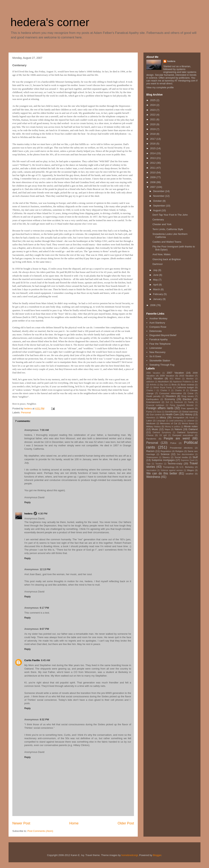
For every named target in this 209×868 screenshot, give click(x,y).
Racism (150, 451)
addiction (150, 382)
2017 (153, 139)
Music (155, 429)
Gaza (159, 412)
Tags (148, 464)
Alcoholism (163, 381)
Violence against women (172, 470)
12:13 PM (45, 569)
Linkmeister (156, 348)
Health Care (172, 414)
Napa (167, 429)
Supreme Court (188, 460)
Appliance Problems (182, 382)
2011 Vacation (155, 378)
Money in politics (173, 427)
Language (161, 421)
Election (187, 399)
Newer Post (21, 823)
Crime (190, 393)
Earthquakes (153, 399)
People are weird (177, 438)
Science (165, 454)
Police (173, 443)
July (156, 270)
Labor (149, 420)
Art (196, 381)
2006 (153, 305)
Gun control (156, 414)
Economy (170, 399)
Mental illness (188, 424)
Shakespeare (152, 457)
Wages (190, 470)
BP (148, 388)
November (159, 196)
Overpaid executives (183, 435)
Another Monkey (158, 318)
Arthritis (153, 385)
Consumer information (171, 393)
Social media (181, 457)
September (160, 206)
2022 (153, 115)
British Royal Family (163, 388)
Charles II (165, 390)
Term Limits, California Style (168, 229)
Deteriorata (155, 331)
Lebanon (191, 421)
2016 (153, 144)
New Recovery (157, 352)
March (157, 289)
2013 (153, 158)
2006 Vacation (153, 373)
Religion (179, 451)
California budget (185, 387)
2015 (153, 148)
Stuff (195, 457)
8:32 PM (44, 719)
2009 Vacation (167, 376)
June (156, 275)
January (158, 299)
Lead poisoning (176, 421)
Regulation (166, 451)
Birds (174, 385)
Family (191, 402)
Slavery (166, 457)
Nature (178, 429)
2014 (153, 153)
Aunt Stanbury (157, 323)
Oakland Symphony (162, 432)
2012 (153, 163)
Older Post (126, 823)
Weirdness (153, 477)
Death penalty (153, 396)
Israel (192, 418)
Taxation (159, 464)
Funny (149, 412)
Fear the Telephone (160, 344)
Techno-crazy (175, 463)
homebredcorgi (130, 855)
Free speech (187, 408)
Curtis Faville (32, 660)
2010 (153, 173)
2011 (153, 168)
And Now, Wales (161, 254)
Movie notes (191, 426)
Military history (154, 426)
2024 (153, 105)
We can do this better (162, 473)
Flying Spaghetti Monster (182, 405)
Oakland (193, 429)
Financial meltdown (155, 405)
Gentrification (171, 412)
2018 (153, 134)
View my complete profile (160, 87)
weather (190, 474)
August (157, 210)
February (158, 294)
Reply (27, 502)
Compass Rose (158, 327)
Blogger (157, 855)
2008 (153, 182)
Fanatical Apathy (158, 339)
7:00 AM (44, 430)
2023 (153, 110)
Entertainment (153, 402)
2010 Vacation (186, 376)
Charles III (180, 390)
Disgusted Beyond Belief (163, 335)
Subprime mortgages (163, 460)
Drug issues (188, 396)
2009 (153, 177)
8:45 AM (46, 660)
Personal (26, 412)
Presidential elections (181, 448)
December (159, 191)
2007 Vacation (175, 373)
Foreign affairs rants (160, 408)
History (188, 414)
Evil (167, 402)
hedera (28, 514)
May (156, 280)
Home (74, 823)
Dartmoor (158, 264)
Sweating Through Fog (162, 365)
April (156, 285)
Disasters (171, 396)
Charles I (151, 390)
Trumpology (169, 467)
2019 (153, 129)
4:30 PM (43, 514)
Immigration (179, 417)
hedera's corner (50, 22)
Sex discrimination (185, 454)
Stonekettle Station (160, 361)
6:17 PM (44, 608)
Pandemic (151, 439)
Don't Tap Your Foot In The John (170, 215)
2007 (153, 187)
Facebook (178, 402)
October (158, 201)
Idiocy (163, 417)
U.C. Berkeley (187, 467)
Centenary (158, 220)
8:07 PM (44, 629)
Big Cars (164, 385)
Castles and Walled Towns (167, 242)
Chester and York (162, 224)
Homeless (151, 418)
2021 (153, 119)
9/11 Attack (175, 379)
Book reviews (188, 385)
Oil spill (163, 435)
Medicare (151, 423)
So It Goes (155, 356)
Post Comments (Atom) (40, 831)
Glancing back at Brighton (167, 259)
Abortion (190, 379)
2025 (153, 100)
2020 (153, 124)
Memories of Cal (169, 423)
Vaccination (151, 470)
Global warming (190, 412)
